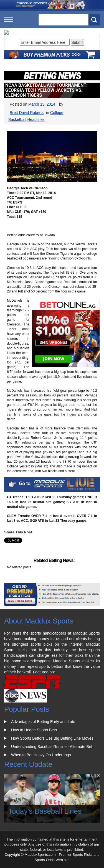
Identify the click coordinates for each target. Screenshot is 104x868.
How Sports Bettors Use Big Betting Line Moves (52, 738)
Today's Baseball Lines (45, 811)
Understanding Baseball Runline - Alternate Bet (52, 747)
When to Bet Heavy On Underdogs (41, 755)
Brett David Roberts (27, 113)
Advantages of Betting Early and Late (43, 722)
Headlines (36, 119)
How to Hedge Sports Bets (34, 730)
